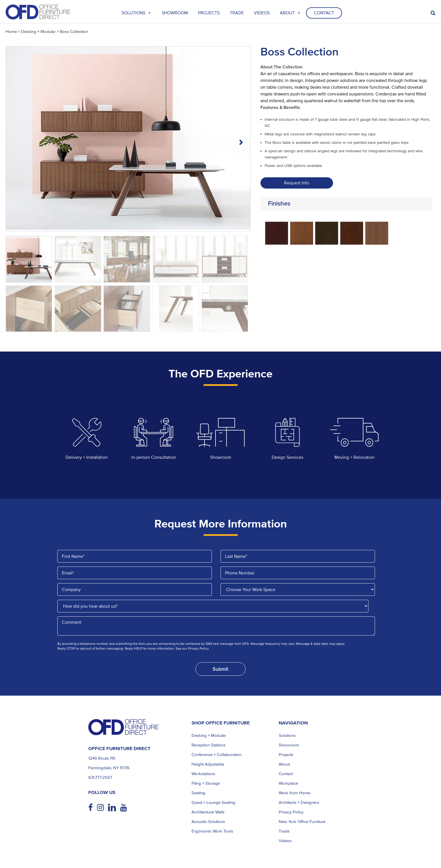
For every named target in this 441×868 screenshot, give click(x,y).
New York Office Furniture (302, 822)
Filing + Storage (206, 783)
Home (11, 32)
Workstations (203, 774)
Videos (262, 13)
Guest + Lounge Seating (213, 802)
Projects (209, 13)
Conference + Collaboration (217, 755)
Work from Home (294, 793)
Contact (324, 13)
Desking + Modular (38, 32)
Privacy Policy (291, 812)
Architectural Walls (208, 812)
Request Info (297, 183)
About (290, 13)
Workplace (288, 783)
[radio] (277, 233)
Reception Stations (209, 745)
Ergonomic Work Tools (212, 831)
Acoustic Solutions (208, 822)
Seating (198, 793)
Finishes (279, 204)
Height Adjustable (208, 764)
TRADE (237, 13)
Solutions (137, 13)
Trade (284, 831)
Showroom (175, 13)
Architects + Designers (299, 802)
